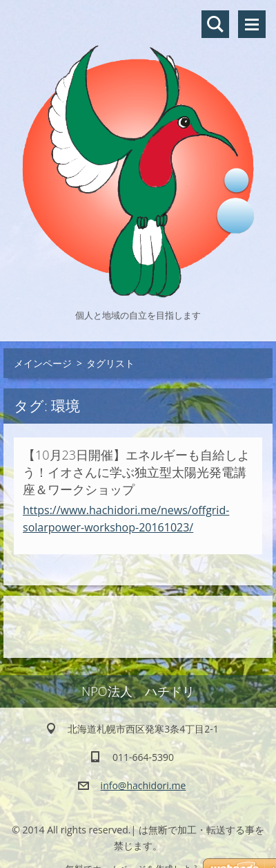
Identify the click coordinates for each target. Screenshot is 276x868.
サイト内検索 (215, 24)
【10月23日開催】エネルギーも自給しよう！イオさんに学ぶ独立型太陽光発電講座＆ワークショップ (136, 472)
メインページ (43, 363)
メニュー (252, 24)
